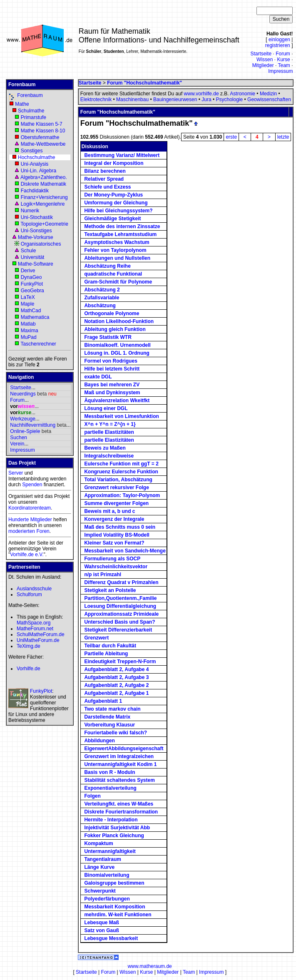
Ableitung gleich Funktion (115, 329)
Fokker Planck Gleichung (114, 836)
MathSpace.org (34, 623)
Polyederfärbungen (107, 899)
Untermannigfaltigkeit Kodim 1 (120, 764)
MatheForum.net (35, 629)
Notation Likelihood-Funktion (119, 321)
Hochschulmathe (36, 157)
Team (284, 65)
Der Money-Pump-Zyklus (113, 195)
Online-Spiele (25, 431)
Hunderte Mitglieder (30, 520)
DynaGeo (31, 277)
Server (16, 473)
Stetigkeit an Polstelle (110, 590)
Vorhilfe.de (29, 669)
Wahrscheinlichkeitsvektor (116, 567)
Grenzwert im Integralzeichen (119, 756)
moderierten (22, 531)
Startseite (261, 54)
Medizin (268, 94)
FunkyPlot (32, 284)
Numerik (30, 211)
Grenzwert (96, 638)
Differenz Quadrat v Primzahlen (121, 582)
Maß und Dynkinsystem (112, 393)
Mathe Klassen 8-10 (43, 131)
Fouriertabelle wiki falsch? (116, 733)
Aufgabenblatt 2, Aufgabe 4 (116, 669)
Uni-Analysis (35, 164)
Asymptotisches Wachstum (117, 242)
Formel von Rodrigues (111, 361)
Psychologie (229, 99)
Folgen (92, 796)
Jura (206, 99)
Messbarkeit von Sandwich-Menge (125, 551)
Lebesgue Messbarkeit (111, 938)
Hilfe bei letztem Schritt (112, 369)
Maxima (30, 331)
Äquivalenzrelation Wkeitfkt (117, 400)
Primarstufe (34, 117)
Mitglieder (263, 65)
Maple (28, 304)
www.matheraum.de (150, 966)
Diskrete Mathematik (44, 184)
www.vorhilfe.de (201, 94)
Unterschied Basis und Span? (119, 622)
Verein (17, 444)
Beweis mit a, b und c (109, 511)
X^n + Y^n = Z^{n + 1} (110, 424)
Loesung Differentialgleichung (120, 606)
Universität (33, 257)
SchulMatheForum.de (41, 634)
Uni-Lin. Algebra (39, 171)
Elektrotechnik (96, 99)
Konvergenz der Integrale (114, 519)
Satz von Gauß (101, 930)
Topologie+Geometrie (44, 224)
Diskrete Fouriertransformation (121, 812)
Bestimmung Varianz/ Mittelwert (122, 155)
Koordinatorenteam (30, 508)
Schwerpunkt (100, 891)
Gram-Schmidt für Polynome (118, 282)
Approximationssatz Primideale (121, 614)
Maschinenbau (132, 99)
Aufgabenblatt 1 (103, 701)
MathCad (31, 311)
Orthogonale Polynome (112, 313)
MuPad (29, 337)
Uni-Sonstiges (36, 231)
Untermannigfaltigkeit (110, 851)
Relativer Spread (104, 179)
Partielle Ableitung (106, 654)
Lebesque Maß (101, 923)
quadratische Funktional (113, 274)
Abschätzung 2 (102, 290)
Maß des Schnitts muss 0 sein (120, 527)
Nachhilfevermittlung (33, 425)
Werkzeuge (22, 419)
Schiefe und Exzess (107, 187)
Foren (43, 531)
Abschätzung (100, 306)
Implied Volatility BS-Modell (117, 535)
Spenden (32, 485)
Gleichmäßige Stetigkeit (112, 219)
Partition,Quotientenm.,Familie (120, 598)
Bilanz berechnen (105, 171)
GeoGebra (32, 291)
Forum (283, 54)
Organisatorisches (41, 244)
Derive (28, 271)
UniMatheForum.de (38, 640)
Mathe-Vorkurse (36, 237)
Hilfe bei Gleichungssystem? (118, 211)
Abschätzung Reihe (107, 266)
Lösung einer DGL (106, 408)
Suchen (19, 438)
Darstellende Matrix (107, 717)
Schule (29, 251)
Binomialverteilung (107, 875)
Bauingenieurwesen (175, 99)
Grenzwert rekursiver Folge (116, 488)
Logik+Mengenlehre (43, 204)
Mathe (22, 104)
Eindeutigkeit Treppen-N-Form (120, 662)
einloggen (279, 40)
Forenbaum (30, 95)
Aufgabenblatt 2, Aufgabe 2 (116, 685)
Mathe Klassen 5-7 (42, 124)
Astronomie (243, 94)
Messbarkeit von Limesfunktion (121, 416)
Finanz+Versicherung (44, 197)
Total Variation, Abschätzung (118, 480)
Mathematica (35, 317)
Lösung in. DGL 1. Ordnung (117, 353)
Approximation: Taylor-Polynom (122, 495)
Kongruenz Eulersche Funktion (121, 472)
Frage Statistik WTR (108, 337)
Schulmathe (31, 111)
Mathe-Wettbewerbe (43, 144)
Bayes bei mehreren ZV (112, 385)
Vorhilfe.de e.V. (27, 555)
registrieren (278, 45)
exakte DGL (98, 377)
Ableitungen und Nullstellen (117, 258)
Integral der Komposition (114, 163)
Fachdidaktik (35, 191)
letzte (283, 137)
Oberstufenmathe (40, 137)
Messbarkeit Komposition (114, 907)
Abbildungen (99, 741)
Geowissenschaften (269, 99)
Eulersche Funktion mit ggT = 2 (121, 464)
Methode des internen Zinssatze (122, 226)
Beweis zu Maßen (105, 448)
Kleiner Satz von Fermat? (114, 543)
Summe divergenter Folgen (116, 503)
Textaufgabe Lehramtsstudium (120, 234)
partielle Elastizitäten (109, 432)
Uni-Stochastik (37, 217)
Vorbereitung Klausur (109, 725)
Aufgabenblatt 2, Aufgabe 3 (116, 677)
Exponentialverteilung (110, 788)
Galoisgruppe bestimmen (114, 883)
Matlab (28, 324)
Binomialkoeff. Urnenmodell (117, 345)
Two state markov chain (112, 709)
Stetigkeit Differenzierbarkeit (118, 630)
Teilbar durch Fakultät (110, 646)
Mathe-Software (36, 264)
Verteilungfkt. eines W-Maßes (119, 804)
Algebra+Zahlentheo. (44, 177)
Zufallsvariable (102, 298)
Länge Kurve (99, 867)
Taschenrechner (38, 344)
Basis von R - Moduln (109, 772)
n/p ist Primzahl (103, 575)
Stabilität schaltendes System (119, 780)
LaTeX (28, 297)
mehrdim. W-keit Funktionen (118, 915)
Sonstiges (32, 151)
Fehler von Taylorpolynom (115, 250)
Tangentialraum (102, 859)
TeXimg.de (29, 646)
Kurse (283, 60)
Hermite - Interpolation (111, 820)
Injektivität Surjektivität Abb (117, 828)
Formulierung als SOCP (112, 559)
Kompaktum (98, 843)
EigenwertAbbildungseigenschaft (124, 749)
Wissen (265, 60)
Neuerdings (23, 394)
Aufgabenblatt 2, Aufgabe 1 (116, 693)
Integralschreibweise (109, 456)
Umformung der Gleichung (116, 203)
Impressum (280, 71)
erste (231, 137)
